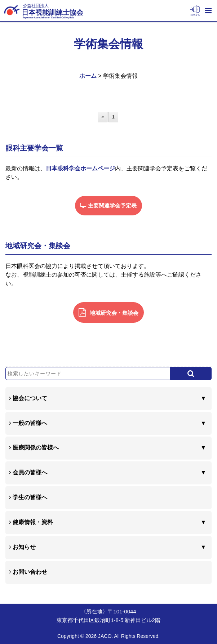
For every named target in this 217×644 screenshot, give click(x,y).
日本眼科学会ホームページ (80, 168)
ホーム (88, 76)
